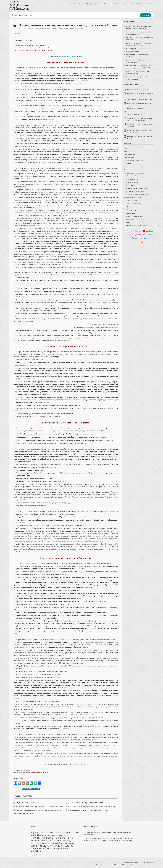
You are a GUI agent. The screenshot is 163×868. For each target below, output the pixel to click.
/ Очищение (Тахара (133, 176)
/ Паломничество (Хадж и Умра (137, 188)
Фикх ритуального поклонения (135, 173)
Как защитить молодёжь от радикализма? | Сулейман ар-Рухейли (39, 807)
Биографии (128, 164)
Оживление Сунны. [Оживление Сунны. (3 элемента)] (67, 841)
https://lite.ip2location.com (145, 865)
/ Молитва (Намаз (132, 179)
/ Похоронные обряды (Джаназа (137, 195)
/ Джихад (129, 222)
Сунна (125, 4)
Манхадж (107, 4)
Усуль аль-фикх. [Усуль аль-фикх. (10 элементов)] (65, 848)
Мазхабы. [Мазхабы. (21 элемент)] (48, 838)
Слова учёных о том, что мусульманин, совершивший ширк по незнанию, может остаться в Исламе (140, 106)
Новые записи (136, 4)
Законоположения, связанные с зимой (140, 100)
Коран (116, 4)
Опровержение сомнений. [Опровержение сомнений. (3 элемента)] (48, 843)
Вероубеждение (93, 4)
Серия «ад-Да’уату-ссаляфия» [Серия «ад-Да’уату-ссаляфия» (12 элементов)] (48, 846)
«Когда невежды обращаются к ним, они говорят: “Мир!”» (89, 810)
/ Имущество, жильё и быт (135, 216)
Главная (72, 4)
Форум (81, 4)
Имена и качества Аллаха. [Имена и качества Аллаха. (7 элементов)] (50, 835)
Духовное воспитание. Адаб (134, 161)
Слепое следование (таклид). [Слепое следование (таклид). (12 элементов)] (52, 847)
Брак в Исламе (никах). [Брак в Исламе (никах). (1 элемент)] (60, 833)
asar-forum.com (88, 835)
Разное (31, 29)
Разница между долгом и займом (137, 54)
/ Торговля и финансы (133, 207)
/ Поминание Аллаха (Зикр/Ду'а (137, 191)
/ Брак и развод (132, 201)
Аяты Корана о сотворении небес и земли (66, 346)
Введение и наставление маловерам (66, 62)
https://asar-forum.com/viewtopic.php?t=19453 (31, 773)
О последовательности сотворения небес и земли (66, 558)
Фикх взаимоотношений (132, 198)
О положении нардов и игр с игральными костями (86, 803)
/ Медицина (130, 219)
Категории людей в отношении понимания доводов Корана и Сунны (92, 807)
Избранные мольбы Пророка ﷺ (138, 90)
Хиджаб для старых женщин (26, 803)
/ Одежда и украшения (134, 210)
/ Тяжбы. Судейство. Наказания (137, 225)
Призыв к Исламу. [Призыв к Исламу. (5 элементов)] (67, 843)
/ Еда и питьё (131, 213)
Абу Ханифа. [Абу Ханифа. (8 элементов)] (37, 832)
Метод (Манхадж (130, 157)
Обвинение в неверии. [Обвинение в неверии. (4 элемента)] (49, 841)
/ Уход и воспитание (133, 204)
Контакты (149, 4)
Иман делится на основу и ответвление (140, 38)
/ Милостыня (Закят (133, 182)
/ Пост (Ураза (131, 185)
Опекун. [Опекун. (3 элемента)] (34, 843)
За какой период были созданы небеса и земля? (66, 423)
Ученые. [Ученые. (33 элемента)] (37, 851)
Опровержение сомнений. (31, 789)
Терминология (129, 167)
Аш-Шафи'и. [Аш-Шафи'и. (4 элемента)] (49, 832)
